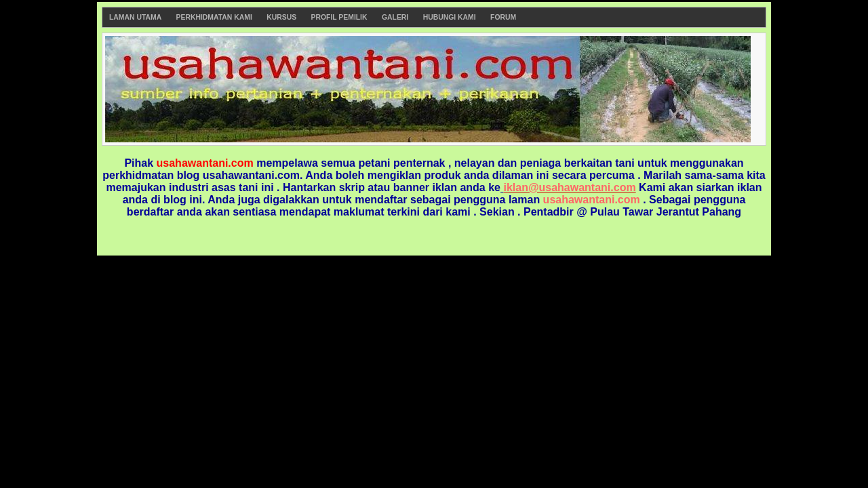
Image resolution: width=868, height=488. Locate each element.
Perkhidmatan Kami (214, 17)
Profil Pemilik (339, 17)
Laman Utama (135, 17)
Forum (503, 17)
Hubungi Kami (450, 17)
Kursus (281, 17)
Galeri (395, 17)
